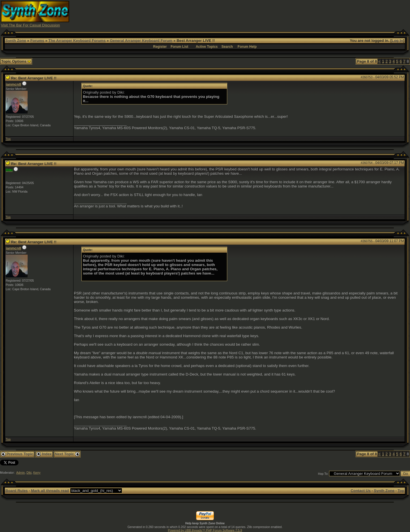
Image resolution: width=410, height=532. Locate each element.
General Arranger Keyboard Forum (141, 41)
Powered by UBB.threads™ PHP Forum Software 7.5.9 (205, 530)
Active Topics (207, 47)
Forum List (179, 47)
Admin (20, 473)
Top (8, 139)
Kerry (37, 473)
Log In (397, 41)
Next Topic (67, 454)
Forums (37, 41)
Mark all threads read (50, 491)
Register (160, 47)
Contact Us (360, 491)
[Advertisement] (306, 14)
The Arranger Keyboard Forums (77, 41)
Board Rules (17, 491)
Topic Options (16, 61)
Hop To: (323, 474)
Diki (29, 473)
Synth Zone (16, 41)
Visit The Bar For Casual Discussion (30, 25)
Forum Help (247, 47)
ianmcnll (13, 84)
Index (44, 454)
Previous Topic (17, 454)
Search (227, 47)
